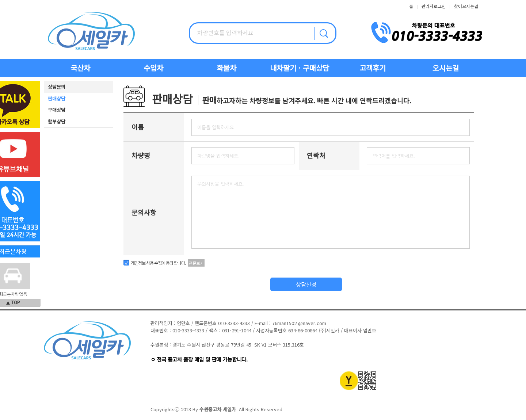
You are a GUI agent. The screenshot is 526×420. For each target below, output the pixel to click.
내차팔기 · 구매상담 (300, 68)
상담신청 (306, 284)
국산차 (80, 68)
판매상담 (57, 98)
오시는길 (446, 68)
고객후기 (373, 68)
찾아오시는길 (466, 6)
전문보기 (196, 263)
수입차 (153, 68)
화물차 (226, 68)
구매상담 (57, 110)
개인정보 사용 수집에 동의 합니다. (158, 263)
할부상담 (57, 121)
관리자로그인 (434, 6)
